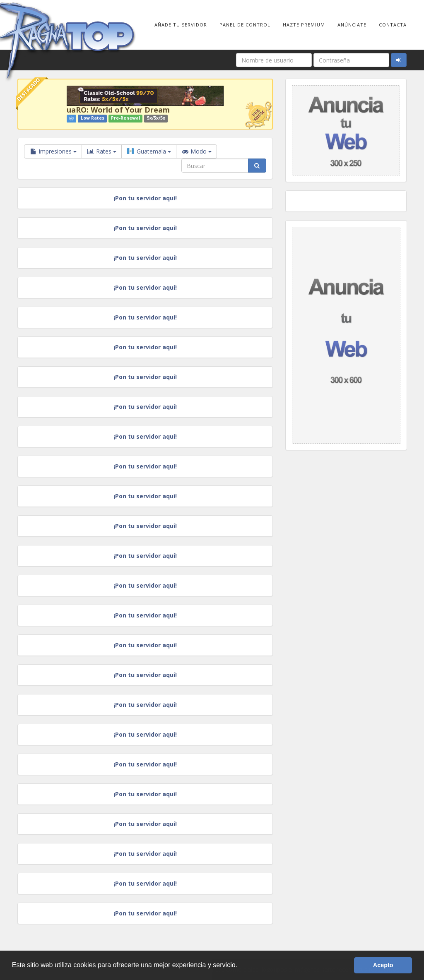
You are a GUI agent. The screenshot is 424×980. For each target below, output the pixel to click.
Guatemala (149, 151)
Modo (196, 151)
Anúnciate (352, 25)
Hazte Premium (304, 25)
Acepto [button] (383, 965)
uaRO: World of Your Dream (118, 110)
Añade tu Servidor (181, 25)
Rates (102, 151)
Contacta (393, 25)
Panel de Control (245, 25)
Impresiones (53, 151)
